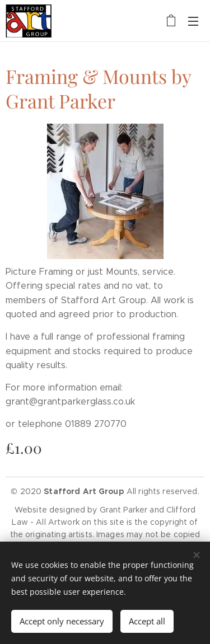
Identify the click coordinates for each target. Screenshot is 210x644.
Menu (193, 21)
